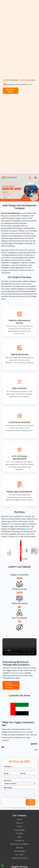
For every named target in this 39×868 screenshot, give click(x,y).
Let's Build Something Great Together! (11, 685)
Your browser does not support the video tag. (19, 647)
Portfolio (19, 833)
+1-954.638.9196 (28, 80)
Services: (8, 780)
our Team (20, 855)
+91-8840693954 (11, 80)
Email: (6, 773)
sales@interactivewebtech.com (18, 84)
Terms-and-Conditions (20, 844)
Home (19, 819)
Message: (8, 788)
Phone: (23, 773)
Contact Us (19, 841)
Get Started (31, 802)
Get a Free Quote (11, 91)
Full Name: (8, 766)
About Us (19, 823)
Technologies (19, 851)
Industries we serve (19, 858)
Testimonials (19, 830)
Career (20, 826)
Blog (20, 837)
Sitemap (20, 848)
